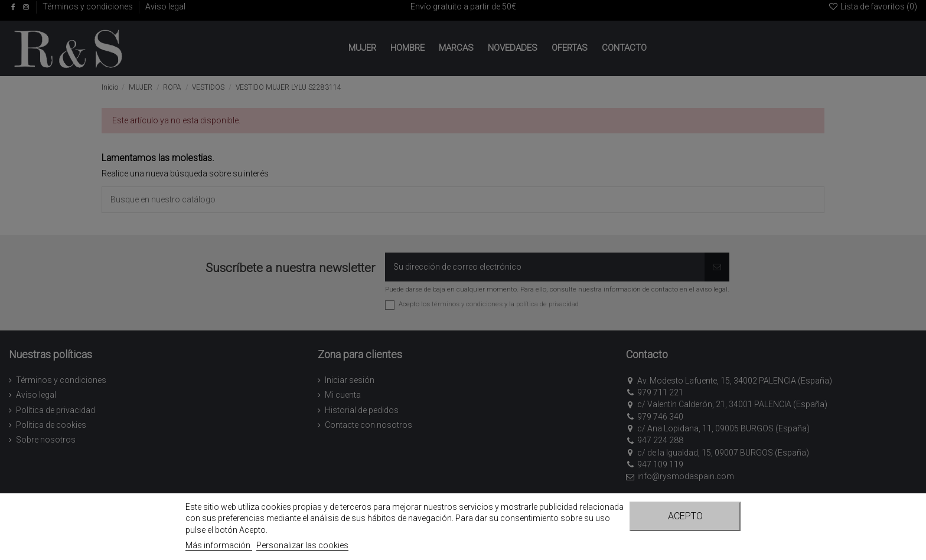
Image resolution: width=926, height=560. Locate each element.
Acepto (685, 516)
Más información (219, 545)
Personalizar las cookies (302, 545)
